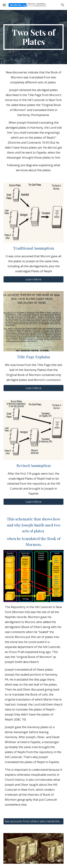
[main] (34, 37)
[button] (4, 5)
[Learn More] (34, 279)
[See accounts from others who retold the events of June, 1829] (34, 821)
